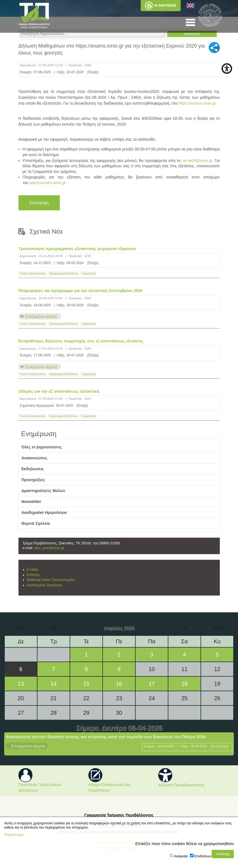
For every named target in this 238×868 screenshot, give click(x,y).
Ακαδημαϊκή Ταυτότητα (44, 585)
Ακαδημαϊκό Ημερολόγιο (44, 512)
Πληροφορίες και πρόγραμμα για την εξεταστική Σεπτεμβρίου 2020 (81, 291)
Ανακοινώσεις (35, 458)
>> (217, 628)
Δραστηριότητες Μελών (43, 491)
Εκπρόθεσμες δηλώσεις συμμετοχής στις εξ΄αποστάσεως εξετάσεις (81, 341)
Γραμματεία (89, 273)
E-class (33, 570)
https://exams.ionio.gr (197, 103)
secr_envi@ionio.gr (49, 548)
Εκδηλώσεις (33, 469)
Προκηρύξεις (33, 480)
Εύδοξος (34, 575)
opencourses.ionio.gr (48, 183)
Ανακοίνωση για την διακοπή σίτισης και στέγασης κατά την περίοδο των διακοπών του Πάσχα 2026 (106, 737)
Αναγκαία (181, 856)
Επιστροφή (39, 203)
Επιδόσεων (203, 856)
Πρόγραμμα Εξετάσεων (64, 273)
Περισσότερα (14, 835)
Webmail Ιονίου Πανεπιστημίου (51, 580)
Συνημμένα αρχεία (41, 316)
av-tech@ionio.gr (197, 161)
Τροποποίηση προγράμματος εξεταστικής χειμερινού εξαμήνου (77, 249)
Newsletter (31, 502)
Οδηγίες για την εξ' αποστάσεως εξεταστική (59, 391)
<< (21, 628)
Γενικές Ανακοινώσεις (33, 273)
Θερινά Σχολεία (36, 523)
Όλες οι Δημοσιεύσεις (42, 447)
